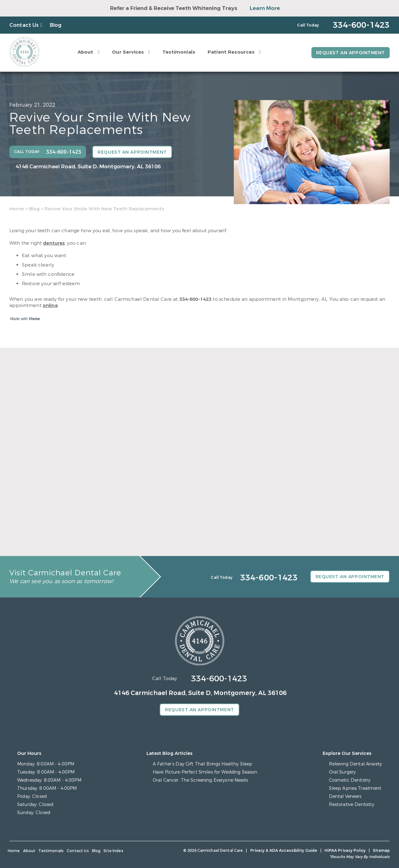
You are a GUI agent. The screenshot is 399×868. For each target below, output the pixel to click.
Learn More (265, 8)
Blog (56, 25)
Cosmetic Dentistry (350, 780)
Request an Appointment (351, 53)
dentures (54, 243)
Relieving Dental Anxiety (355, 764)
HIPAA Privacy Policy (345, 851)
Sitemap (381, 851)
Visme (34, 319)
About (86, 52)
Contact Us (24, 25)
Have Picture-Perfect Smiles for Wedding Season (205, 772)
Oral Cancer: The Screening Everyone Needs (200, 780)
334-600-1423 (195, 299)
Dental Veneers (345, 796)
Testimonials (179, 52)
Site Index (113, 851)
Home (17, 209)
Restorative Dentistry (352, 805)
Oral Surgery (342, 772)
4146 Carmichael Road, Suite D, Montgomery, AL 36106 (88, 167)
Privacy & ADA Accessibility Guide (284, 851)
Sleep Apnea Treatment (355, 788)
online (50, 305)
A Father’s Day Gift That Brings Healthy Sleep (202, 764)
